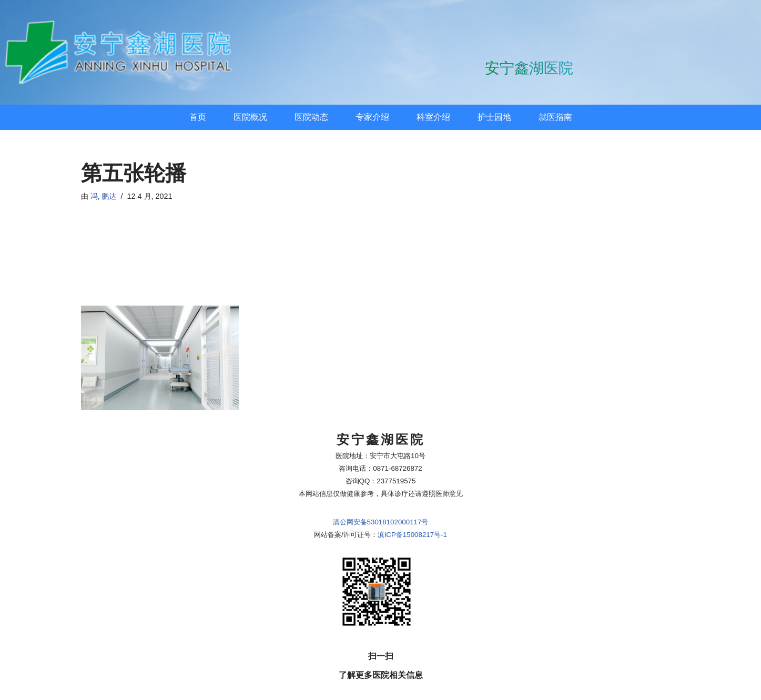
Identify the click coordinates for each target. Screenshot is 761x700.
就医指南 (555, 117)
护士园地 (494, 117)
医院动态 (311, 117)
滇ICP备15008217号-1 (412, 483)
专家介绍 (372, 117)
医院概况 (250, 117)
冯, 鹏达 (104, 196)
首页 (198, 117)
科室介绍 (433, 117)
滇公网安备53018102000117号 (381, 470)
